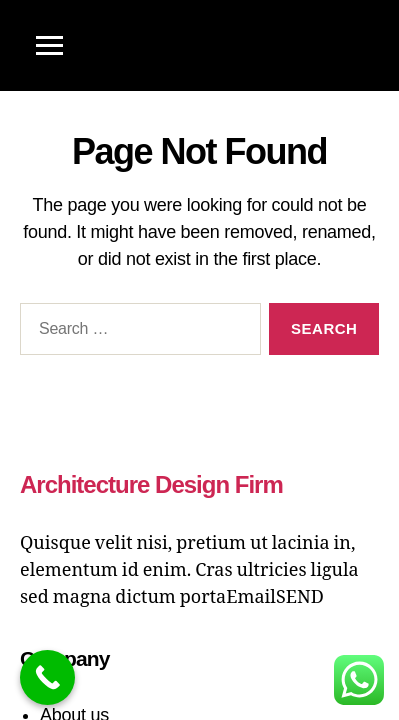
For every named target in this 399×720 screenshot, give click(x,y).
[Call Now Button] (47, 677)
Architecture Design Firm (151, 484)
